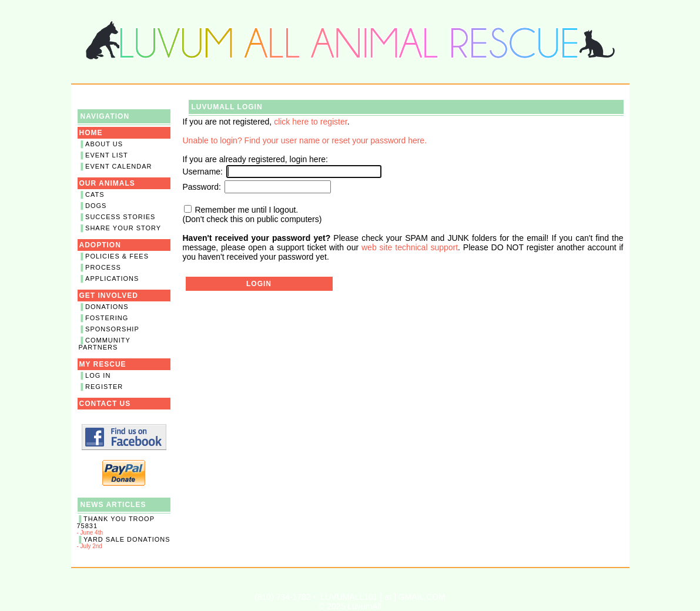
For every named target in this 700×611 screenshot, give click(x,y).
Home (91, 133)
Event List (107, 155)
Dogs (96, 206)
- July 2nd (124, 543)
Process (103, 267)
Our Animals (107, 183)
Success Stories (120, 217)
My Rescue (103, 364)
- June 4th (124, 526)
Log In (98, 375)
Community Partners (105, 344)
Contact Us (105, 404)
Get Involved (109, 296)
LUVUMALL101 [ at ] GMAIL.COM (383, 597)
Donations (107, 307)
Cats (95, 194)
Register (104, 387)
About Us (104, 144)
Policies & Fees (117, 256)
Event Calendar (118, 166)
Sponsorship (112, 329)
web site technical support (410, 247)
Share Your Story (123, 228)
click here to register (311, 122)
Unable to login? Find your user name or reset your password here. (305, 140)
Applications (112, 278)
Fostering (107, 318)
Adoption (100, 245)
